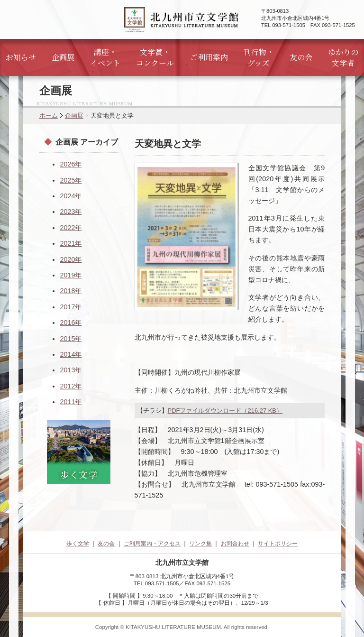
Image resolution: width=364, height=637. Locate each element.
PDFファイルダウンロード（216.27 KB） (225, 411)
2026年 (71, 164)
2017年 (71, 307)
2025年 (71, 180)
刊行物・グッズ (259, 57)
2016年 (71, 323)
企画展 (63, 57)
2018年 (71, 291)
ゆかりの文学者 (343, 57)
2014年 (71, 354)
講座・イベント (105, 57)
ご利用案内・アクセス (152, 544)
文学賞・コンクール (155, 57)
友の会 (301, 57)
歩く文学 (78, 544)
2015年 (71, 339)
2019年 (71, 275)
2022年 (71, 228)
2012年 (71, 386)
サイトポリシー (278, 544)
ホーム (49, 115)
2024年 (71, 196)
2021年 (71, 243)
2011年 (71, 402)
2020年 (71, 259)
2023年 (71, 212)
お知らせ (21, 57)
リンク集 (200, 544)
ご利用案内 (209, 57)
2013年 (71, 370)
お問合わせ (235, 544)
